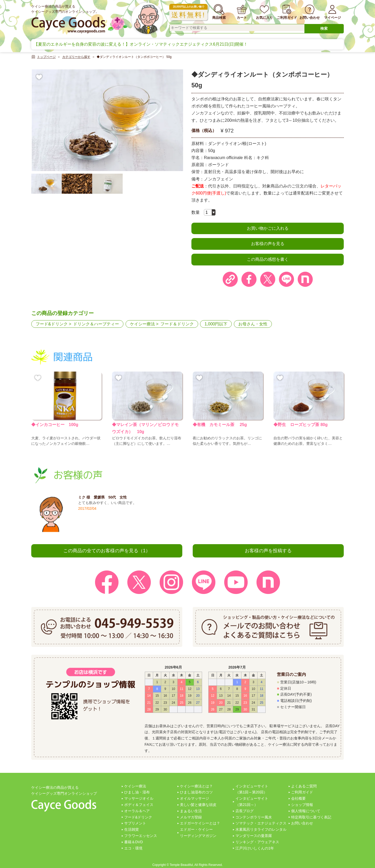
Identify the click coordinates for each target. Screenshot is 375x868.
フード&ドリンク (52, 324)
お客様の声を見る (268, 244)
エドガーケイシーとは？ (200, 823)
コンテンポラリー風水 (254, 817)
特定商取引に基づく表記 (311, 817)
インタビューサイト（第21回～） (252, 802)
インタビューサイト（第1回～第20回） (252, 789)
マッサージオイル (139, 798)
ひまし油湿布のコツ (196, 792)
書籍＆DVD (134, 842)
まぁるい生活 (191, 811)
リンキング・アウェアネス (257, 842)
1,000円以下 (216, 324)
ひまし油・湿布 (137, 792)
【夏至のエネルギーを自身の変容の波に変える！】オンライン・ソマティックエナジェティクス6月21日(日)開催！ (141, 44)
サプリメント (135, 823)
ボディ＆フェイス (139, 805)
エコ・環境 (133, 848)
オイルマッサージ (195, 798)
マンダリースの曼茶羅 (254, 836)
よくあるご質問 (304, 786)
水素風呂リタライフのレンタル (261, 829)
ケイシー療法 (142, 324)
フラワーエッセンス (141, 836)
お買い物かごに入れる (268, 228)
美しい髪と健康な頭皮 (198, 805)
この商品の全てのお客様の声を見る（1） (107, 551)
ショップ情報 (302, 805)
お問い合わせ (302, 823)
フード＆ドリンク (177, 324)
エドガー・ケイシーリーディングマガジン (198, 833)
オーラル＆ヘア (137, 811)
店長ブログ (245, 811)
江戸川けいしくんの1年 (255, 848)
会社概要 (298, 798)
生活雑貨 (132, 829)
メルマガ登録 (191, 817)
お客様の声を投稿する (268, 551)
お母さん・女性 (253, 324)
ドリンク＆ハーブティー (96, 324)
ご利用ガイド (302, 792)
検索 (324, 28)
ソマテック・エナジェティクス (261, 823)
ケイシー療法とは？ (196, 786)
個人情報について (306, 811)
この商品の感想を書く (268, 259)
